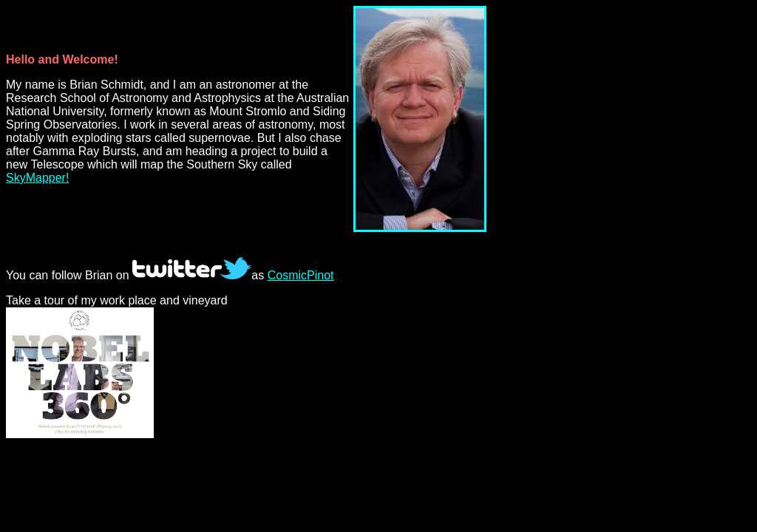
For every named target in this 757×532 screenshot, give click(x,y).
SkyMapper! (37, 178)
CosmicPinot (301, 275)
